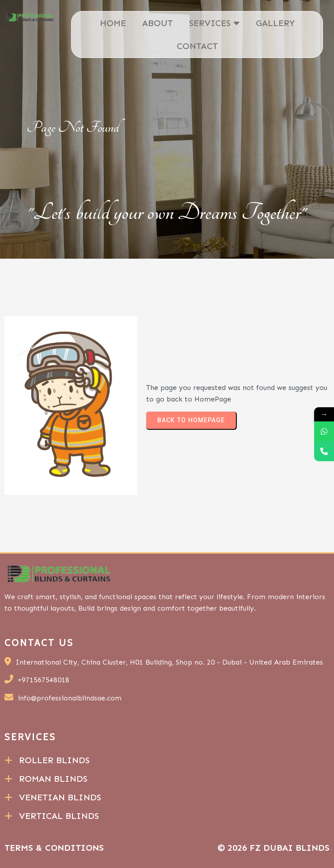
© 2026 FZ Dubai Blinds (273, 848)
